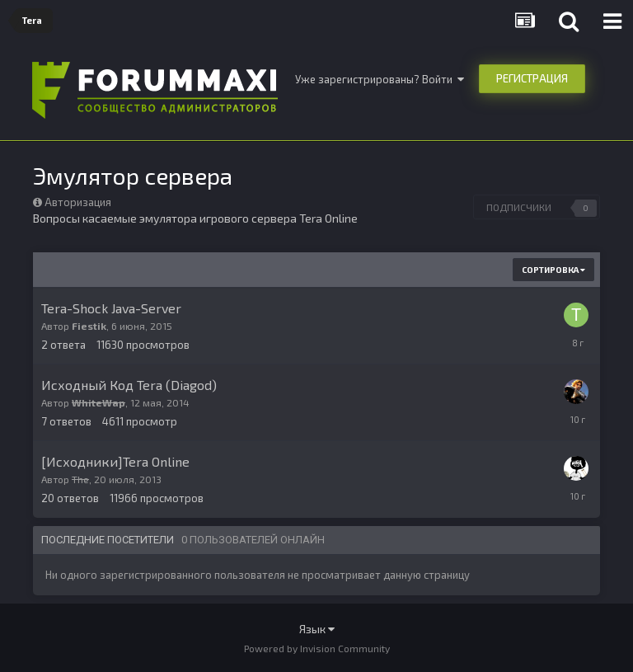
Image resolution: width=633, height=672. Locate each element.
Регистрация (532, 78)
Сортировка (553, 270)
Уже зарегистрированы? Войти (380, 79)
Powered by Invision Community (317, 648)
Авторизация (78, 202)
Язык (317, 629)
